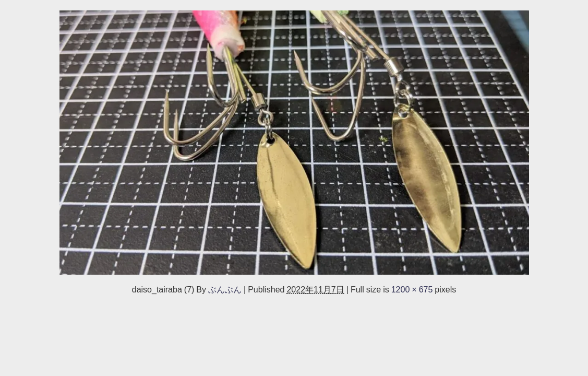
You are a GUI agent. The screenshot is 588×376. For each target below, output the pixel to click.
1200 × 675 (412, 289)
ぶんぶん (225, 289)
